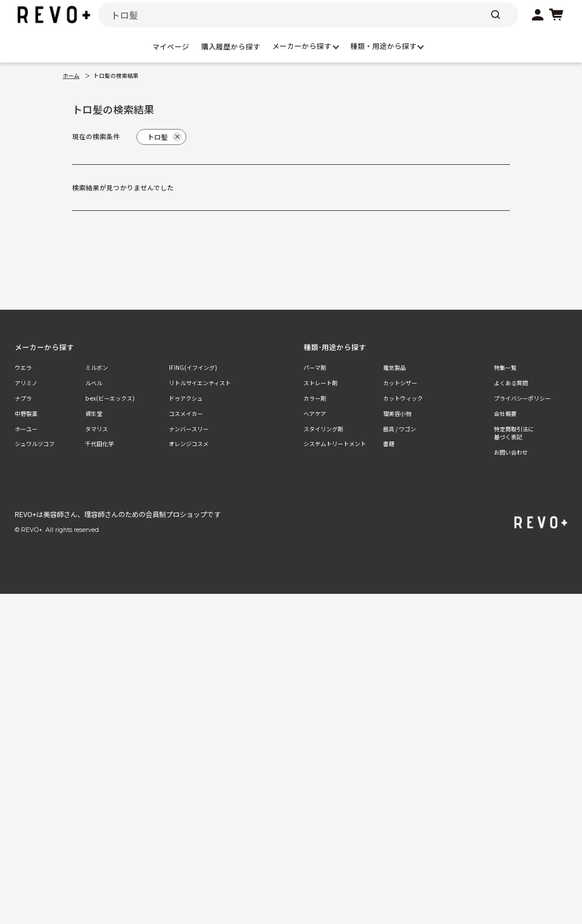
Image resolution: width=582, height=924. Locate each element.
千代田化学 (99, 444)
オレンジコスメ (189, 444)
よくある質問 (511, 383)
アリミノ (26, 383)
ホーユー (26, 429)
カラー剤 (315, 398)
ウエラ (23, 368)
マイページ (171, 46)
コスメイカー (186, 414)
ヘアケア (315, 414)
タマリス (97, 429)
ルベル (94, 383)
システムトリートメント (335, 444)
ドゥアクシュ (186, 398)
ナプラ (23, 398)
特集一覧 (505, 368)
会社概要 (505, 414)
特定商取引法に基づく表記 (514, 433)
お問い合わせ (511, 452)
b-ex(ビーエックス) (110, 398)
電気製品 (394, 368)
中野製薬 (26, 414)
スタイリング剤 (323, 429)
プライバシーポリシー (522, 398)
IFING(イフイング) (193, 368)
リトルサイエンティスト (200, 383)
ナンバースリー (189, 429)
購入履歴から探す (231, 46)
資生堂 (94, 414)
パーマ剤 (315, 368)
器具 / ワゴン (400, 429)
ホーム (71, 76)
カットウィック (403, 398)
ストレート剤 (321, 383)
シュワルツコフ (35, 444)
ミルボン (97, 368)
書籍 (389, 444)
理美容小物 (397, 414)
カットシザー (400, 383)
